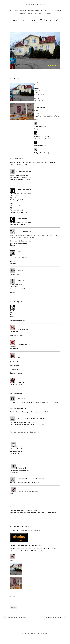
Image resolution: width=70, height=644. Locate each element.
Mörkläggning (38, 162)
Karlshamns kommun (52, 11)
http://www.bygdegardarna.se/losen (47, 116)
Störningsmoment (51, 162)
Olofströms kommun (25, 14)
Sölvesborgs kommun (44, 14)
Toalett (19, 165)
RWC (47, 412)
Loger (12, 165)
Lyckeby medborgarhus (54, 618)
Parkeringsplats (37, 412)
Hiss (18, 412)
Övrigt (27, 165)
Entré (12, 412)
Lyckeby (14, 608)
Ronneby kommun (35, 11)
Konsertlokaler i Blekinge (35, 4)
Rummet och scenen (24, 162)
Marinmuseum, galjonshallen (18, 618)
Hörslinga (25, 412)
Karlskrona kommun (18, 11)
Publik (13, 162)
